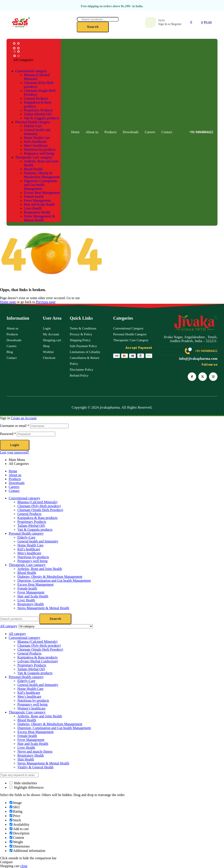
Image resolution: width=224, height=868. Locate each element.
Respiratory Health (31, 604)
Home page (8, 302)
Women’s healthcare (32, 708)
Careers (14, 487)
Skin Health (26, 759)
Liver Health (26, 600)
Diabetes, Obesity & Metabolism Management (50, 577)
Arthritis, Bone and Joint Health (40, 569)
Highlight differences (27, 787)
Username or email (15, 426)
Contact (14, 491)
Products (15, 479)
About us (15, 475)
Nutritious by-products (33, 557)
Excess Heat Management (35, 584)
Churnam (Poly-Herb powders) (39, 506)
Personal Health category (26, 533)
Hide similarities (23, 783)
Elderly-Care (26, 537)
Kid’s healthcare (29, 549)
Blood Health (27, 573)
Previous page (46, 302)
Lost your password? (14, 452)
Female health (27, 588)
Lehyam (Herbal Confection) (38, 661)
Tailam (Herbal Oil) (31, 526)
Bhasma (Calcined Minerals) (37, 502)
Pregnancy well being (33, 561)
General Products (29, 514)
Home (13, 471)
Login (15, 445)
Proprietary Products (32, 522)
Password (8, 434)
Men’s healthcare (29, 553)
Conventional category (24, 498)
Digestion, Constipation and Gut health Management (54, 581)
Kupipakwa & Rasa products (37, 518)
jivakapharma (110, 407)
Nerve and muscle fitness (35, 751)
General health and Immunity (38, 541)
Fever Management (31, 592)
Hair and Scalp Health (33, 596)
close (24, 866)
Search (93, 27)
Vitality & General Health (35, 767)
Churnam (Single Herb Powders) (40, 510)
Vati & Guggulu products (35, 529)
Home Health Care (30, 545)
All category (17, 634)
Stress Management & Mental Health (43, 608)
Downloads (17, 483)
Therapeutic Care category (27, 565)
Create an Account (24, 418)
